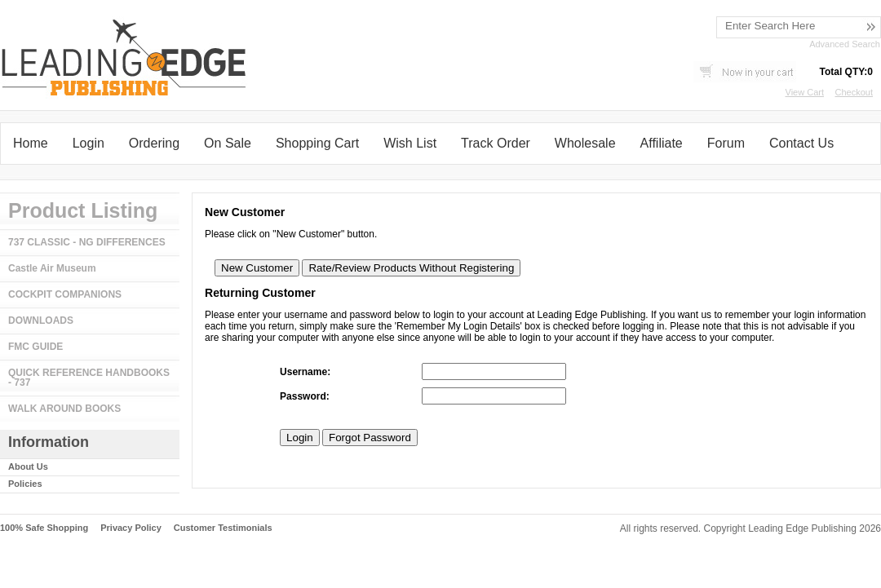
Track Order (496, 143)
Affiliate (662, 143)
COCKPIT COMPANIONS (65, 294)
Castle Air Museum (52, 268)
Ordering (154, 143)
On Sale (228, 143)
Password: (305, 396)
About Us (28, 466)
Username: (305, 372)
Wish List (410, 143)
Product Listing (83, 210)
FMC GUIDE (35, 347)
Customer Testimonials (223, 528)
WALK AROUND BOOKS (64, 409)
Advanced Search (845, 44)
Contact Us (801, 143)
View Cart (805, 92)
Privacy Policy (131, 528)
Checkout (854, 92)
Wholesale (585, 143)
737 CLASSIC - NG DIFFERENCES (87, 242)
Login (89, 143)
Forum (726, 143)
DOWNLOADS (41, 321)
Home (31, 143)
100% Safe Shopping (44, 528)
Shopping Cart (317, 143)
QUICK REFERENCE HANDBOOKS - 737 (89, 378)
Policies (25, 484)
